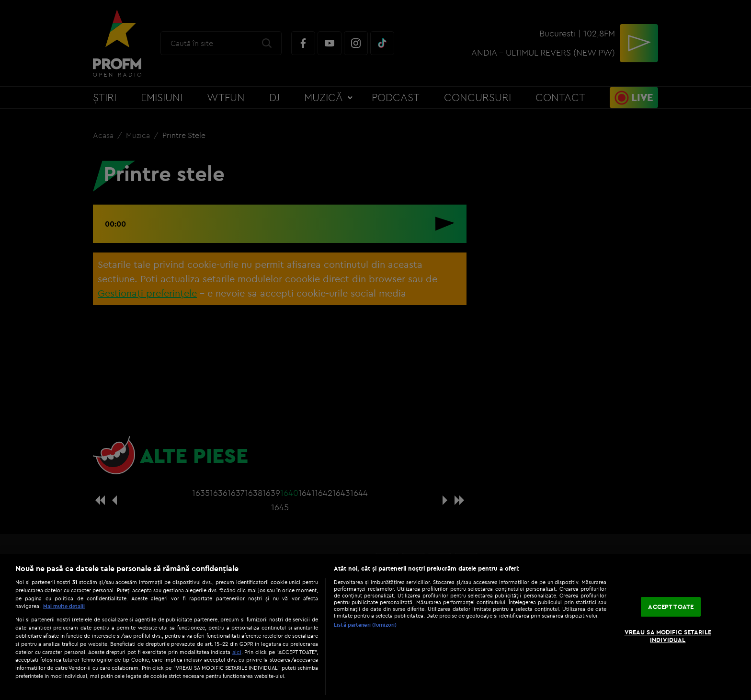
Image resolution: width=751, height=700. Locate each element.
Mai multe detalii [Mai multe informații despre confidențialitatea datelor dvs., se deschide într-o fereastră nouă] (64, 606)
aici (237, 652)
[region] (375, 627)
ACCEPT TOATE (671, 607)
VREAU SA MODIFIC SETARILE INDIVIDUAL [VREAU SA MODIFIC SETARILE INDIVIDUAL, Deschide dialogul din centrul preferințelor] (668, 636)
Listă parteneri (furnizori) (365, 625)
